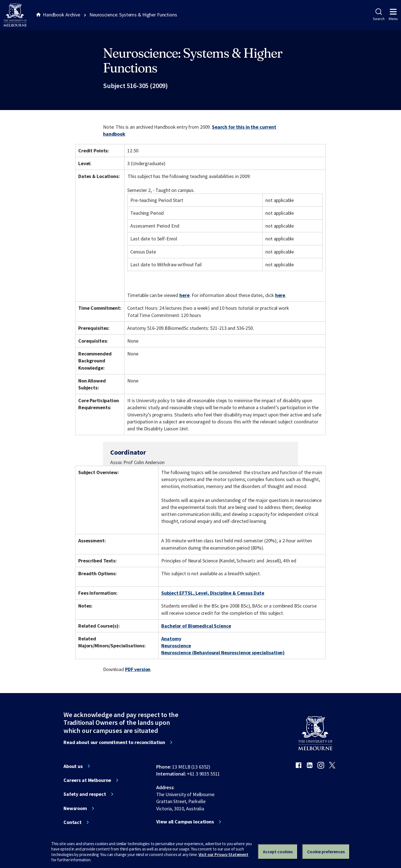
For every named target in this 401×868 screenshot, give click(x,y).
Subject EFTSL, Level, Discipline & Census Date (213, 593)
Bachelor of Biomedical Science (196, 626)
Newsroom (75, 808)
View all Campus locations (185, 822)
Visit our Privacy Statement (223, 854)
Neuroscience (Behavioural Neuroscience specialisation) (223, 653)
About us (73, 766)
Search (379, 15)
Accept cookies (278, 852)
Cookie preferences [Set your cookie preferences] (326, 852)
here (184, 295)
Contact (73, 822)
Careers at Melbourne (87, 780)
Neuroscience (176, 646)
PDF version (138, 669)
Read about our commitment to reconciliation (114, 742)
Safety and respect (85, 794)
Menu (393, 15)
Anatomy (171, 639)
